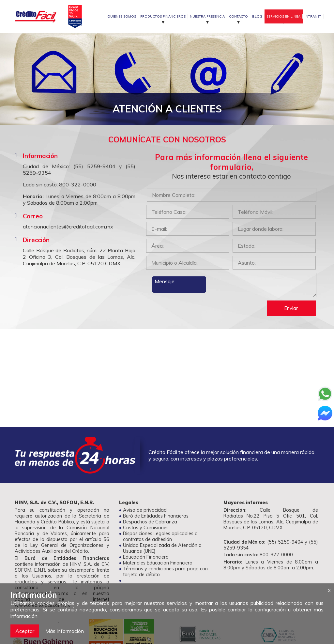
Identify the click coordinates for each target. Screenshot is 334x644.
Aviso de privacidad (145, 510)
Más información (65, 631)
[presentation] (196, 313)
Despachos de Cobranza (150, 522)
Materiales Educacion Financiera (158, 563)
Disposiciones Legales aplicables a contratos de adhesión (160, 536)
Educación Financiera (146, 557)
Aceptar (25, 631)
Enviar (291, 308)
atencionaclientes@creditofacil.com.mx (68, 227)
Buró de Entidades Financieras (156, 516)
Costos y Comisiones (146, 528)
